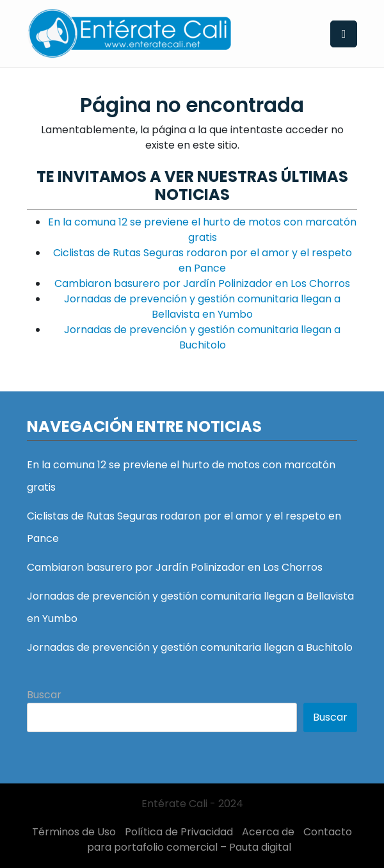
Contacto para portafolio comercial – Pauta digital (220, 839)
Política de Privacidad (179, 832)
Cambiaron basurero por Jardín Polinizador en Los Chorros (202, 283)
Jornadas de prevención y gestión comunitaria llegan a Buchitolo (202, 337)
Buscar (44, 695)
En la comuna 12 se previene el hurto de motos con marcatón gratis (202, 230)
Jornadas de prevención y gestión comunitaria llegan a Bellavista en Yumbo (202, 307)
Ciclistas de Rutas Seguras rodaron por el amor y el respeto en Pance (203, 260)
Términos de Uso (74, 832)
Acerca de (268, 832)
